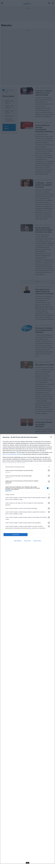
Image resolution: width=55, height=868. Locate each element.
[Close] (52, 437)
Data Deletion (18, 541)
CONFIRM (16, 535)
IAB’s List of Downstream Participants (13, 454)
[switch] (48, 470)
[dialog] (27, 651)
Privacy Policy (37, 541)
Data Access (27, 541)
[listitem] (27, 467)
